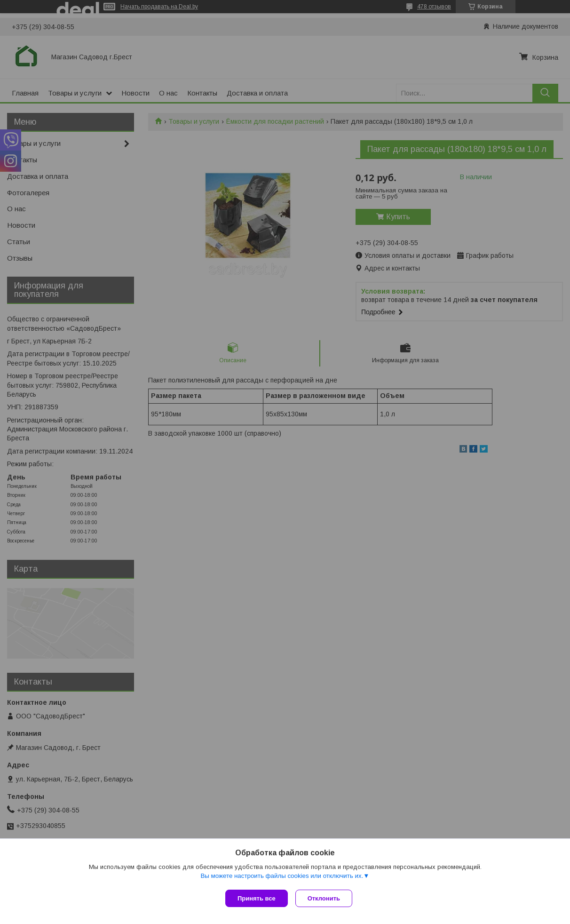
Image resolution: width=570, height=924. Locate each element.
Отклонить (326, 898)
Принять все (257, 898)
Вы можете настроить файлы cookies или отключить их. (282, 878)
